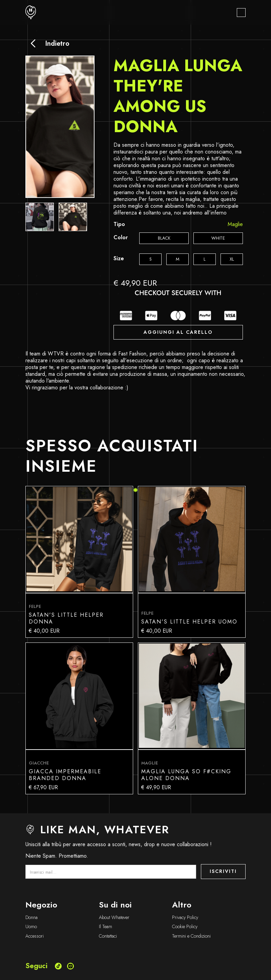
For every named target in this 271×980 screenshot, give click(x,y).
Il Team (106, 927)
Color (121, 238)
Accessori (35, 936)
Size (119, 259)
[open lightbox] (40, 217)
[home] (31, 12)
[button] (241, 13)
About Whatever (114, 918)
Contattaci (108, 936)
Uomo (31, 927)
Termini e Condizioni (191, 936)
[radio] (164, 238)
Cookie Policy (185, 927)
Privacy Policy (185, 918)
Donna (32, 918)
